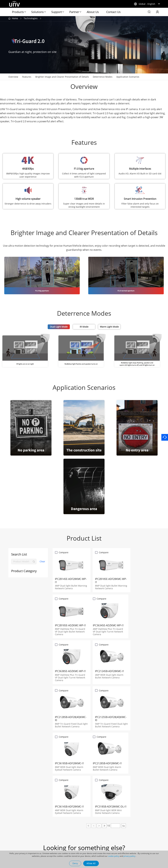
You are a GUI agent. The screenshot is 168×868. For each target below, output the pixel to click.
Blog (81, 823)
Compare (64, 553)
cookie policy (114, 856)
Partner (74, 12)
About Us (93, 12)
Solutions (37, 12)
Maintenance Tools (50, 828)
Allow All (91, 863)
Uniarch (13, 826)
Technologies (31, 19)
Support (57, 12)
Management (115, 835)
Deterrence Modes (103, 77)
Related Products (14, 819)
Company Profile (114, 819)
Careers (112, 831)
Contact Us (113, 12)
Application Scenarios (128, 77)
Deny (75, 863)
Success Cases (86, 833)
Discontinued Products (52, 842)
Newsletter (46, 837)
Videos (82, 842)
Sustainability (86, 846)
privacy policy (129, 856)
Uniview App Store (50, 823)
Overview (13, 77)
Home (15, 19)
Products (18, 12)
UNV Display (15, 831)
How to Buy (46, 833)
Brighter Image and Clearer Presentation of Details (62, 77)
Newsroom (86, 817)
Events (82, 837)
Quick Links (48, 817)
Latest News (85, 828)
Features (27, 77)
